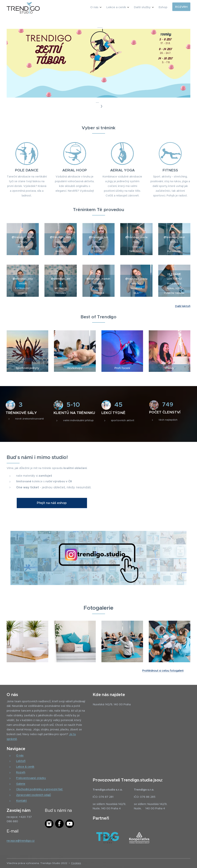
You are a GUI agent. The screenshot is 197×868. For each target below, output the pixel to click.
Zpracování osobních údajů (34, 795)
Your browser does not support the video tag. (148, 475)
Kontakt (21, 800)
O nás (20, 755)
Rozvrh (21, 772)
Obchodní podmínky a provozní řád (40, 789)
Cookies (76, 863)
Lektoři (21, 761)
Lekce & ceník (25, 767)
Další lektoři (183, 306)
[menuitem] (145, 8)
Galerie (21, 784)
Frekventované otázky (31, 778)
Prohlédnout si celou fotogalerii (163, 671)
